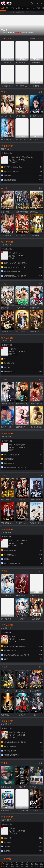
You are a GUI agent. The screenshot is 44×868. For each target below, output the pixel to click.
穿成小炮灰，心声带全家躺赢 (8, 212)
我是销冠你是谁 (36, 499)
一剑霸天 (22, 619)
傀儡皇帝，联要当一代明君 (36, 595)
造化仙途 (8, 595)
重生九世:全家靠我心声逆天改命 (8, 116)
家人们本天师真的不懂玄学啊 (36, 691)
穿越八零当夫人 (22, 86)
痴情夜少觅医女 (8, 404)
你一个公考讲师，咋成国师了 (8, 619)
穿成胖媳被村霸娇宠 (36, 235)
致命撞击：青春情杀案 (8, 787)
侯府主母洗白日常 (22, 595)
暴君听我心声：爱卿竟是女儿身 (36, 308)
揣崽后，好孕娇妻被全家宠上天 (8, 427)
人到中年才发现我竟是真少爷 (36, 331)
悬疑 (38, 8)
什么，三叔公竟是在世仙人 (22, 331)
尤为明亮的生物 (22, 811)
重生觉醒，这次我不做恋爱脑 (36, 116)
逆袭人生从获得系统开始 (22, 62)
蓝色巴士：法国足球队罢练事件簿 (36, 787)
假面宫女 (8, 62)
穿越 (13, 8)
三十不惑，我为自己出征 (22, 523)
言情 (23, 8)
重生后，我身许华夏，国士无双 (22, 116)
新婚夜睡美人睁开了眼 (22, 427)
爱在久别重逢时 (36, 427)
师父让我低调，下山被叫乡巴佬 (22, 235)
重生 (8, 8)
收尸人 (8, 691)
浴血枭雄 (22, 499)
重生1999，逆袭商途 (22, 140)
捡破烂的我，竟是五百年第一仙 (8, 308)
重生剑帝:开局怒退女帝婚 (8, 140)
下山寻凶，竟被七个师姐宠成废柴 (8, 331)
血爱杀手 (36, 811)
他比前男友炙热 (22, 404)
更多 (41, 92)
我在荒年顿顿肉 (22, 212)
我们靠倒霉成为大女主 (8, 523)
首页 (3, 8)
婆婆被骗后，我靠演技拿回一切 (36, 212)
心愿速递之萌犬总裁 (36, 523)
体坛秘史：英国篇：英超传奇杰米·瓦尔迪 (8, 811)
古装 (33, 8)
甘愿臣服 (36, 86)
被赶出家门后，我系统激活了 (22, 308)
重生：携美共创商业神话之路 (8, 499)
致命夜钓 (22, 715)
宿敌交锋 (22, 787)
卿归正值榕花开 (36, 404)
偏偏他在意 (36, 62)
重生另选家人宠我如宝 (36, 140)
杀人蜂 (36, 715)
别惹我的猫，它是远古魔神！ (8, 715)
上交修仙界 (36, 619)
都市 (28, 8)
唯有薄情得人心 (8, 86)
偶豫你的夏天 (8, 235)
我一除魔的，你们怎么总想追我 (22, 691)
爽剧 (18, 8)
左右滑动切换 (6, 149)
